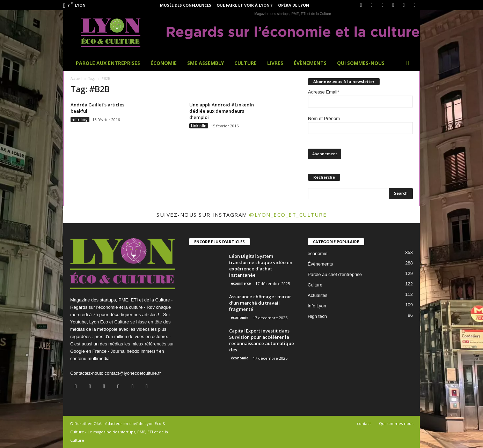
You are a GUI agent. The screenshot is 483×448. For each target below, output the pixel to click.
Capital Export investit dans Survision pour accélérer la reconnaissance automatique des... (262, 340)
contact (364, 423)
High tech (317, 316)
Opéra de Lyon (294, 5)
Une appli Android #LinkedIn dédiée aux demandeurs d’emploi (222, 111)
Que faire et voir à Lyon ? (244, 5)
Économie (164, 63)
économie (240, 318)
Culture (246, 63)
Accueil (76, 79)
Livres (275, 63)
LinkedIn (199, 126)
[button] (409, 63)
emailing (80, 119)
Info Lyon (317, 306)
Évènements (310, 63)
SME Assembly (206, 63)
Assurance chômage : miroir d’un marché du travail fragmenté (260, 303)
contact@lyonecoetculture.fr (133, 373)
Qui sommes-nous (361, 63)
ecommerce (241, 283)
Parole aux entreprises (108, 63)
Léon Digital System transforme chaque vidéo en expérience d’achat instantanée (261, 266)
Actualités (317, 295)
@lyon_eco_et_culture (288, 215)
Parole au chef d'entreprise (335, 274)
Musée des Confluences (186, 5)
